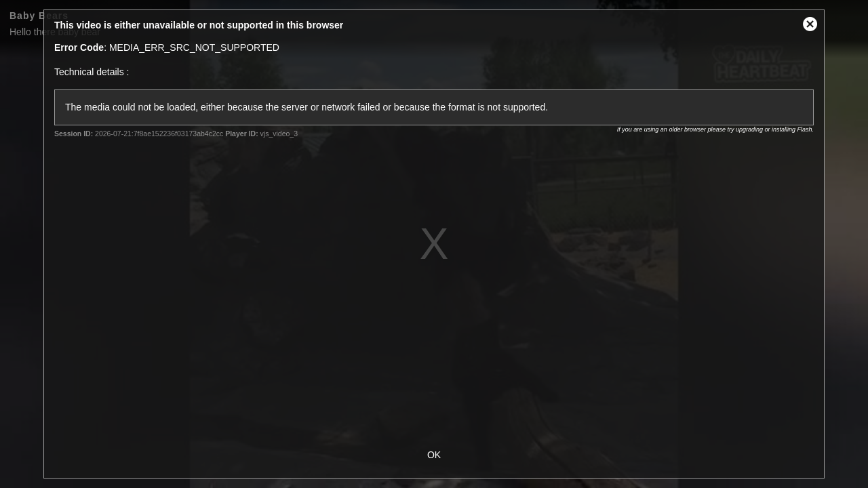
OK (434, 455)
